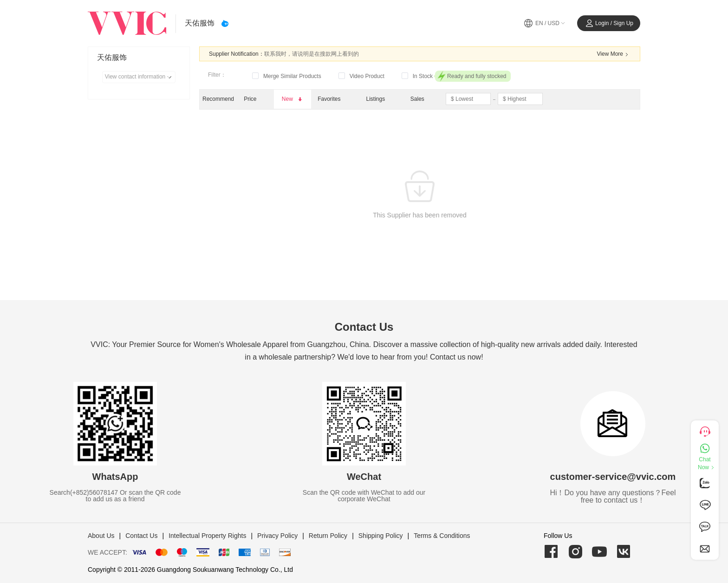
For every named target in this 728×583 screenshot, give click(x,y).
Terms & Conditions (442, 536)
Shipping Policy (381, 536)
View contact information (140, 77)
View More (614, 54)
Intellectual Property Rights (207, 536)
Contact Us (141, 536)
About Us (101, 536)
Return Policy (328, 536)
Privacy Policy (277, 536)
